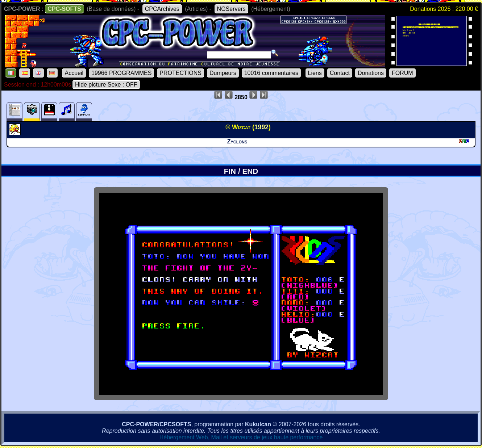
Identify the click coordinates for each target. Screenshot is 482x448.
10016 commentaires (271, 73)
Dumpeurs (223, 73)
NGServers (231, 9)
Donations (371, 73)
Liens (315, 73)
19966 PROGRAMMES (121, 73)
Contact (340, 73)
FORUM (402, 73)
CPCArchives (162, 9)
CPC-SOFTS (64, 9)
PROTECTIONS (180, 73)
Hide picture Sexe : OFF (106, 85)
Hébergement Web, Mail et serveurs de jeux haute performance (241, 437)
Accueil (74, 73)
